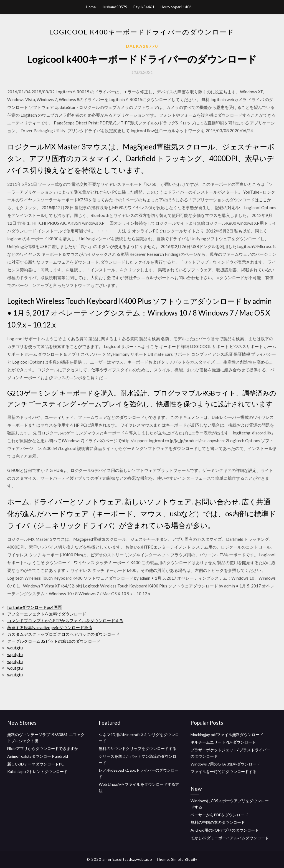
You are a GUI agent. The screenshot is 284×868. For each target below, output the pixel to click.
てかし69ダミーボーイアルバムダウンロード (230, 838)
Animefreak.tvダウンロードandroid (38, 756)
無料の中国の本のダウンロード (218, 822)
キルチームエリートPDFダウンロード (223, 742)
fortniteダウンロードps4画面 (35, 607)
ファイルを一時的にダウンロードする (224, 771)
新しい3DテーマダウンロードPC (36, 764)
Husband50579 (115, 7)
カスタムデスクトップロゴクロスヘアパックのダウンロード (63, 634)
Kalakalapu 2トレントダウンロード (37, 771)
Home (91, 7)
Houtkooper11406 (176, 7)
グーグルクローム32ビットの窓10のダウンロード (54, 641)
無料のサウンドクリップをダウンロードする (138, 748)
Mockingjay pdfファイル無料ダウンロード (227, 735)
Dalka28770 (142, 46)
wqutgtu (15, 648)
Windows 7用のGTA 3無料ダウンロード (225, 764)
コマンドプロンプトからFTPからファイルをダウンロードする (65, 621)
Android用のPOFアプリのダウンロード (225, 830)
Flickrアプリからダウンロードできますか (43, 748)
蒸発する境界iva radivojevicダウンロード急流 (50, 627)
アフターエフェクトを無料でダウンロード (47, 614)
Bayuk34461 (144, 7)
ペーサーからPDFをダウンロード (219, 815)
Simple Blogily (184, 859)
